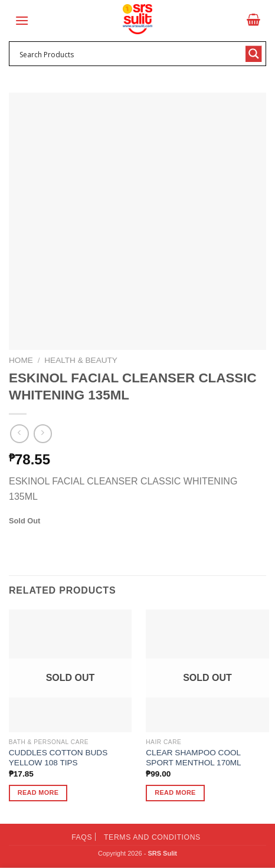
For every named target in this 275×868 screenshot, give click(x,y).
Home (21, 360)
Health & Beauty (81, 360)
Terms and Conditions (152, 837)
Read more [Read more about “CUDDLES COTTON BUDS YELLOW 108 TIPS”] (38, 792)
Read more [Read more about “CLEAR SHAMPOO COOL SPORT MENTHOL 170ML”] (175, 792)
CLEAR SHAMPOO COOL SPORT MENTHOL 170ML (193, 758)
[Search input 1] (130, 54)
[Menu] (22, 20)
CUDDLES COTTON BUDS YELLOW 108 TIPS (58, 758)
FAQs (82, 837)
